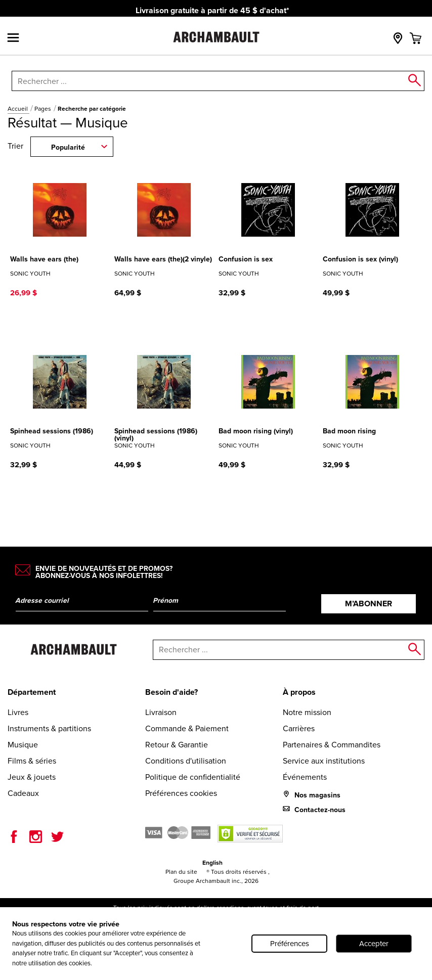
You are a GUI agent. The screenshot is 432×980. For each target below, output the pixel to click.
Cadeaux (23, 793)
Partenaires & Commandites (332, 745)
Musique (23, 745)
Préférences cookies (181, 793)
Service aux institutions (324, 761)
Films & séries (32, 761)
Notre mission (307, 712)
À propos (299, 692)
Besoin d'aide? (171, 692)
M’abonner (369, 604)
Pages (44, 109)
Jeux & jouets (32, 777)
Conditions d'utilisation (186, 761)
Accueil (18, 109)
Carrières (299, 728)
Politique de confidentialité (193, 777)
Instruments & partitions (49, 728)
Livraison (161, 712)
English (212, 862)
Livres (18, 712)
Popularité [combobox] (68, 147)
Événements (305, 777)
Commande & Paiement (187, 728)
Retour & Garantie (177, 745)
